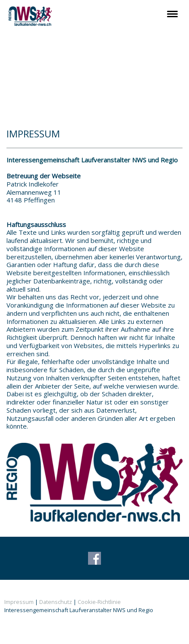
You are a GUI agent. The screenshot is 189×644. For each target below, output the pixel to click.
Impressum (19, 602)
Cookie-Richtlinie (99, 602)
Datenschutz (56, 602)
